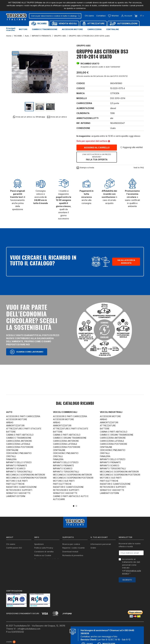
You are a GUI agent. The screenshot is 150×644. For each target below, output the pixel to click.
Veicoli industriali (111, 412)
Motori (23, 29)
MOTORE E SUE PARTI (17, 481)
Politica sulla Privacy (44, 548)
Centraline (112, 29)
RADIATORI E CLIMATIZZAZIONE (21, 487)
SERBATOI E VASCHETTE (18, 493)
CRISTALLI (11, 456)
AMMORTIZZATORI (15, 426)
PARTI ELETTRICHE (15, 484)
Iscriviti (127, 580)
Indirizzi (94, 555)
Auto (9, 412)
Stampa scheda (85, 168)
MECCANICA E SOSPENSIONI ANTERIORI (26, 475)
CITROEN (115, 93)
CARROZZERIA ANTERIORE (19, 441)
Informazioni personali (101, 544)
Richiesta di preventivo (73, 555)
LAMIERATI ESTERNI (16, 496)
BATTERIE (11, 432)
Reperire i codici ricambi (74, 548)
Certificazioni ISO (14, 548)
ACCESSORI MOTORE (17, 419)
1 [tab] (74, 506)
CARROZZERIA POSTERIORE (20, 447)
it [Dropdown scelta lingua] (142, 16)
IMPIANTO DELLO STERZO (19, 462)
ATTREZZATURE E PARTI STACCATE (24, 429)
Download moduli (70, 552)
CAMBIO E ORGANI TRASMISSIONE (70, 438)
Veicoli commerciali (65, 412)
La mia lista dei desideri (101, 559)
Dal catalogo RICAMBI (75, 404)
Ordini (93, 548)
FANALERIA (11, 459)
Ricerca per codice (71, 544)
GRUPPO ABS (83, 46)
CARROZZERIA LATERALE (18, 444)
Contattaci (101, 16)
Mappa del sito (41, 566)
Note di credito (97, 552)
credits (11, 642)
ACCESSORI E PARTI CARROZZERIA (23, 416)
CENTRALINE (12, 450)
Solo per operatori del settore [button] (93, 141)
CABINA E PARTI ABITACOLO (20, 435)
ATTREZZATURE (108, 426)
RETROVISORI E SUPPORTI (19, 490)
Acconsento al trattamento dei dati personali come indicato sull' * (132, 566)
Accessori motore (72, 29)
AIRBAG (10, 422)
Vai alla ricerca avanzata (126, 262)
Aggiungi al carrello (97, 148)
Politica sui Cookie (43, 555)
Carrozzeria (94, 29)
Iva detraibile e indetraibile (74, 559)
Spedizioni (39, 544)
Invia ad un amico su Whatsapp (29, 117)
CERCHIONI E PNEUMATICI (19, 453)
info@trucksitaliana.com (29, 629)
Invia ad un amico (57, 117)
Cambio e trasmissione (45, 29)
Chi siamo (89, 16)
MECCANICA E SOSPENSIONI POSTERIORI (26, 478)
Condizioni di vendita (44, 552)
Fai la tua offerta (97, 157)
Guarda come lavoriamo (27, 352)
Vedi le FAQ (139, 168)
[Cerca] (55, 16)
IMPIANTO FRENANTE (17, 465)
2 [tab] (76, 506)
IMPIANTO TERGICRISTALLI (19, 472)
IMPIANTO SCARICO (16, 469)
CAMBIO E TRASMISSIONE (19, 438)
